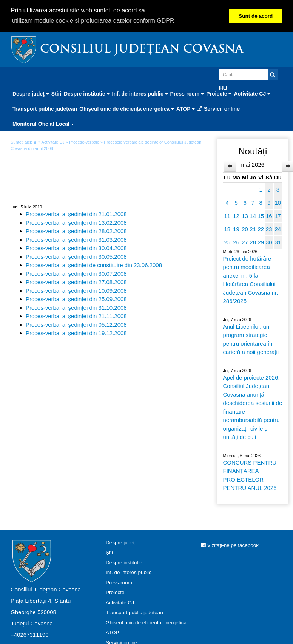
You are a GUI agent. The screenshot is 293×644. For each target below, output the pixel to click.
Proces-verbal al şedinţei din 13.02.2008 (76, 222)
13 (245, 216)
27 (245, 242)
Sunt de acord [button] (256, 16)
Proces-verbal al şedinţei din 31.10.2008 (76, 307)
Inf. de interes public (129, 572)
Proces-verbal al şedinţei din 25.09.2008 (76, 299)
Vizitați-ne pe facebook (230, 545)
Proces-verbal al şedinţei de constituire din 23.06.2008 (94, 265)
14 (253, 216)
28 (253, 242)
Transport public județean (45, 109)
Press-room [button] (187, 94)
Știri (56, 94)
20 (245, 229)
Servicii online (218, 109)
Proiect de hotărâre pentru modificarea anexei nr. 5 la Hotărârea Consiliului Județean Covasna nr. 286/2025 (251, 280)
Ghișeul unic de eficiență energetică (146, 623)
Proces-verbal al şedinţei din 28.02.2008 (76, 231)
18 (227, 229)
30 (269, 242)
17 (278, 216)
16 (269, 216)
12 (236, 216)
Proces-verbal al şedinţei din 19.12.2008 (76, 333)
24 (278, 229)
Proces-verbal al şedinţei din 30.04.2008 (76, 248)
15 (261, 216)
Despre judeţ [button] (31, 94)
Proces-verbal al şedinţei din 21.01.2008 (76, 214)
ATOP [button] (186, 109)
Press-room (119, 583)
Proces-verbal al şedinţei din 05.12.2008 (76, 324)
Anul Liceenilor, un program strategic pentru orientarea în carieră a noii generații (251, 339)
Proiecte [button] (219, 94)
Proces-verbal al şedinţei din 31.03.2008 (76, 239)
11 (227, 216)
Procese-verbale (84, 142)
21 (253, 229)
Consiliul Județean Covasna (142, 50)
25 (227, 242)
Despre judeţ (120, 543)
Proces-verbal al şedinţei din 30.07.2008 (76, 273)
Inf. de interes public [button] (140, 94)
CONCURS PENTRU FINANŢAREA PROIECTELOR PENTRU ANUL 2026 (250, 475)
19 (236, 229)
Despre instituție (124, 563)
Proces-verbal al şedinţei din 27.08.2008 (76, 282)
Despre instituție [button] (87, 94)
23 (269, 229)
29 (261, 242)
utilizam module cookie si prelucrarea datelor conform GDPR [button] (93, 21)
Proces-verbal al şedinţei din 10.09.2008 (76, 290)
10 (278, 203)
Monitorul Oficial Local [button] (43, 124)
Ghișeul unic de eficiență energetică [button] (127, 109)
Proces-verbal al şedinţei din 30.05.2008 (76, 256)
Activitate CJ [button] (252, 94)
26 (236, 242)
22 (261, 229)
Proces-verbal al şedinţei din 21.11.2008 (76, 316)
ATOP (113, 632)
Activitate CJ (53, 142)
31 (278, 242)
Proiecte (115, 592)
